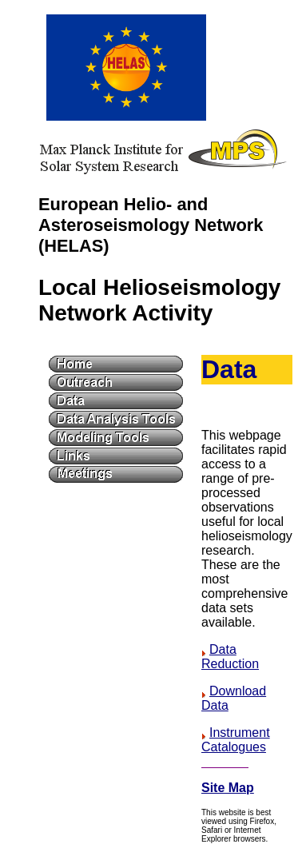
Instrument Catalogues (236, 740)
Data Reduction (230, 657)
